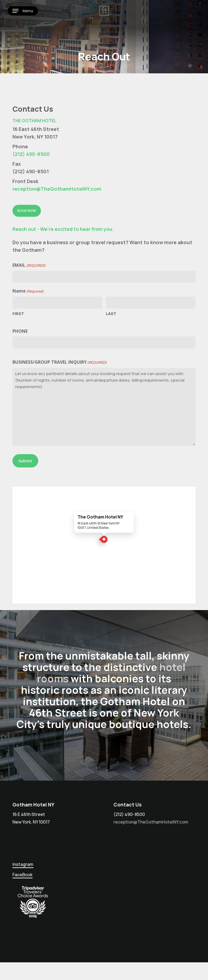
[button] (23, 11)
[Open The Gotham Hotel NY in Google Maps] (104, 545)
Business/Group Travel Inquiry (59, 362)
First (18, 314)
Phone (20, 331)
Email (29, 265)
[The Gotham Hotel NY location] (104, 541)
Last (111, 314)
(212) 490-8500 (31, 154)
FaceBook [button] (22, 875)
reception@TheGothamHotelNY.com (57, 189)
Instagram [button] (23, 864)
